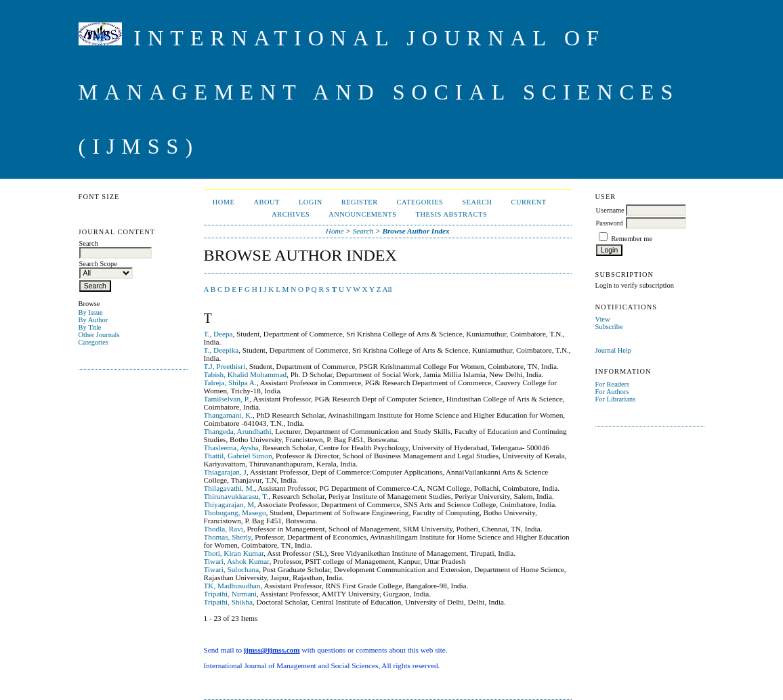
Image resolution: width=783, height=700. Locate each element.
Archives (291, 214)
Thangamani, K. (228, 415)
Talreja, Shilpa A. (230, 382)
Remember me (632, 239)
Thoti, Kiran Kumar (234, 553)
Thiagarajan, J (225, 472)
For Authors (612, 392)
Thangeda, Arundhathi (238, 431)
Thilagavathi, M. (229, 488)
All (387, 289)
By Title (90, 327)
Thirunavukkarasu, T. (236, 496)
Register (360, 202)
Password (610, 223)
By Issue (91, 312)
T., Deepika (221, 350)
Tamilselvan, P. (227, 399)
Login (311, 202)
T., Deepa (218, 334)
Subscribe (609, 327)
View (603, 319)
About (266, 202)
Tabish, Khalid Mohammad (246, 374)
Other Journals (99, 335)
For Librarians (616, 399)
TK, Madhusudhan (232, 586)
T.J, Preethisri (225, 366)
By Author (93, 320)
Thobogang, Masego (235, 512)
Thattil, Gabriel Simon (238, 456)
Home (224, 202)
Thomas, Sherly (228, 537)
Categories (93, 342)
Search (477, 202)
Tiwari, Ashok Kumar (237, 561)
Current (528, 202)
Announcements (362, 214)
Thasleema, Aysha (231, 447)
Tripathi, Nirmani (231, 594)
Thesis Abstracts (452, 214)
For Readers (613, 384)
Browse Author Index (416, 231)
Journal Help (613, 350)
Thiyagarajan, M (229, 504)
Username (610, 210)
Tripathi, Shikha (228, 602)
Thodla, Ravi (224, 529)
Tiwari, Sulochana (232, 569)
